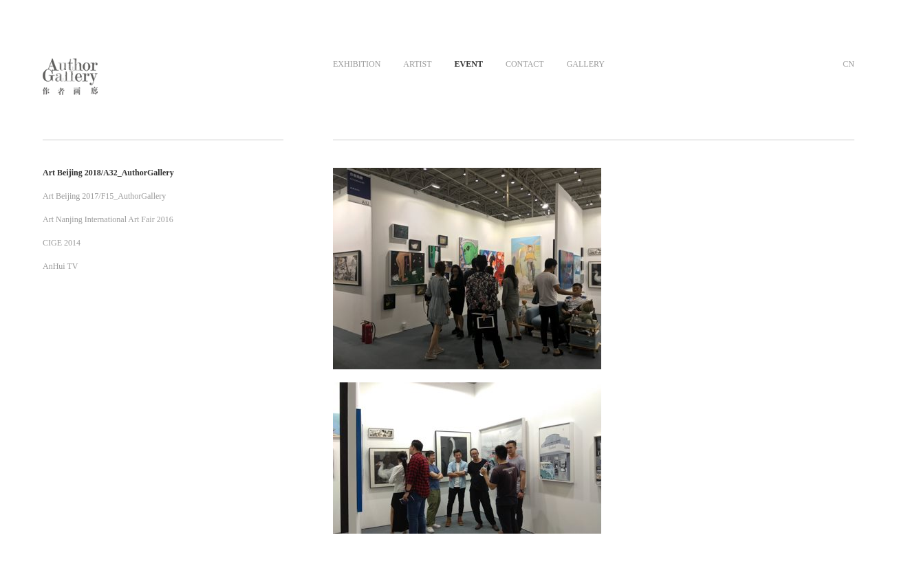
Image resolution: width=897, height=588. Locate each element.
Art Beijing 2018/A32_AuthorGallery (108, 173)
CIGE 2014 (62, 243)
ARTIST (417, 64)
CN (849, 64)
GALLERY (586, 64)
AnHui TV (60, 266)
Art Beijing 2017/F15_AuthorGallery (104, 196)
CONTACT (525, 64)
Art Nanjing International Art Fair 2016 (108, 219)
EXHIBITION (357, 64)
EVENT (469, 64)
